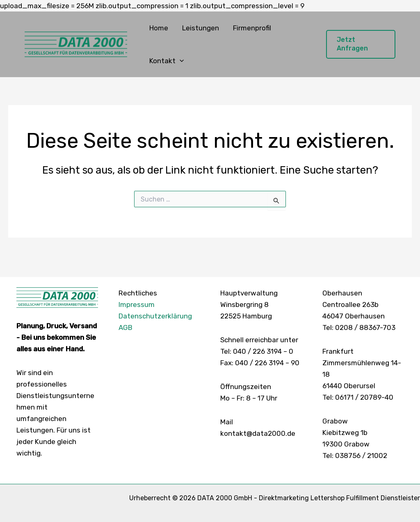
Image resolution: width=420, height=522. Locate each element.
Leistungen (201, 28)
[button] (180, 61)
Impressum (137, 304)
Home (159, 28)
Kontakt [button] (167, 61)
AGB (126, 327)
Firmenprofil (252, 28)
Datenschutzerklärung (155, 316)
